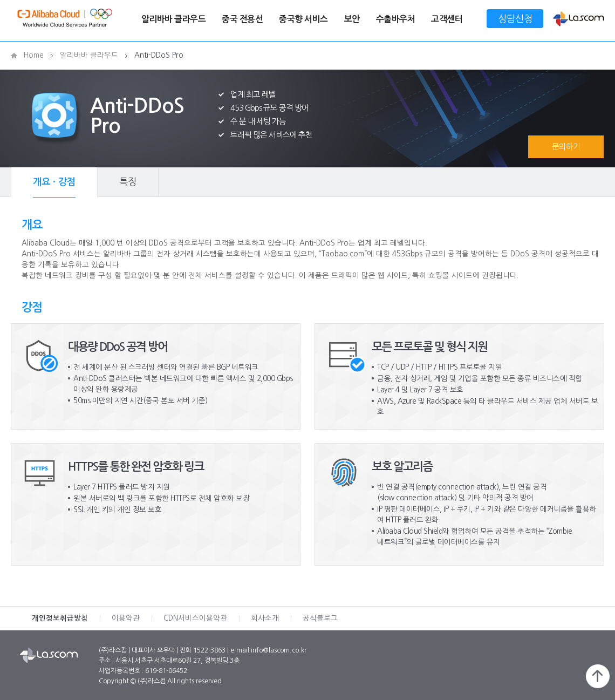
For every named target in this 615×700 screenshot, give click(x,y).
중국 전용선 (242, 19)
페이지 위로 (598, 676)
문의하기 (566, 147)
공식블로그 (320, 618)
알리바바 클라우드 (174, 19)
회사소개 (265, 618)
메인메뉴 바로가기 (0, 0)
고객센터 (447, 19)
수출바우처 (396, 19)
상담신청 (515, 19)
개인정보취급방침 (60, 618)
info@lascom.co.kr (279, 650)
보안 (352, 19)
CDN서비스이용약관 (195, 618)
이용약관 (126, 618)
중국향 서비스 (303, 19)
